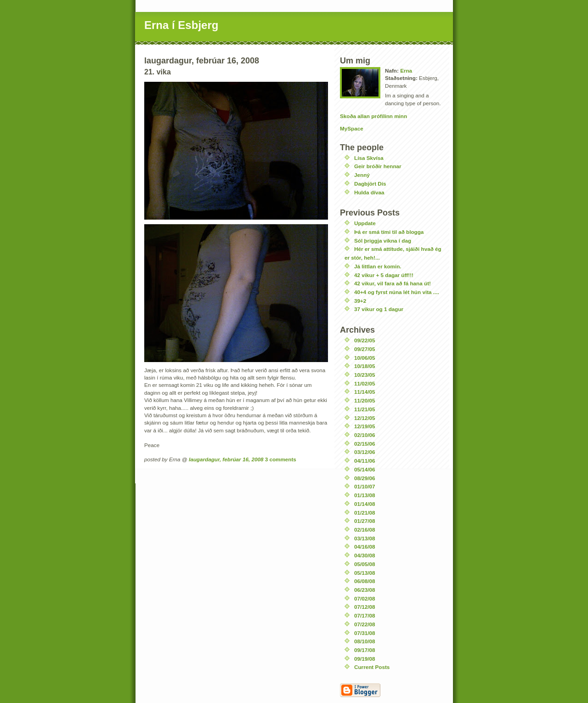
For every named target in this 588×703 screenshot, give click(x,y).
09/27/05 (365, 349)
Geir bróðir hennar (378, 166)
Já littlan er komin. (378, 266)
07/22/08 (365, 624)
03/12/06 (365, 452)
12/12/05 (365, 418)
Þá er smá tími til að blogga (389, 232)
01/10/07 (365, 486)
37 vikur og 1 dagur (379, 309)
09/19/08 (365, 659)
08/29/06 (365, 478)
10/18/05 (365, 366)
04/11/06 (365, 461)
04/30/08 (365, 555)
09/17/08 (365, 650)
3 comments (281, 459)
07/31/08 (365, 633)
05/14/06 (365, 469)
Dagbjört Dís (370, 184)
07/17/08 (365, 615)
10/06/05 (365, 358)
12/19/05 (365, 426)
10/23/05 (365, 375)
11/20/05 (365, 400)
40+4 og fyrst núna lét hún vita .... (397, 292)
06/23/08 (365, 590)
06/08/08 (365, 581)
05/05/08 (365, 564)
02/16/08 (365, 530)
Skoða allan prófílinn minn (373, 116)
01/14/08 (365, 504)
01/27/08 (365, 521)
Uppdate (365, 223)
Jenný (362, 175)
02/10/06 (365, 435)
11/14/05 (365, 392)
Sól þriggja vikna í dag (383, 241)
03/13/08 (365, 538)
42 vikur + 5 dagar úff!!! (384, 275)
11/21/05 (365, 409)
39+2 (360, 301)
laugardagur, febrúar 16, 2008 (226, 459)
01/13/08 (365, 495)
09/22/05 (365, 340)
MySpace (352, 128)
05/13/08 (365, 573)
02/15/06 (365, 444)
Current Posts (372, 667)
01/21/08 (365, 513)
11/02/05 (365, 383)
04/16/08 (365, 547)
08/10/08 (365, 641)
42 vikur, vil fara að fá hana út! (393, 283)
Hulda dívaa (369, 192)
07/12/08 (365, 607)
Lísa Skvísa (369, 158)
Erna (406, 71)
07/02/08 (365, 598)
